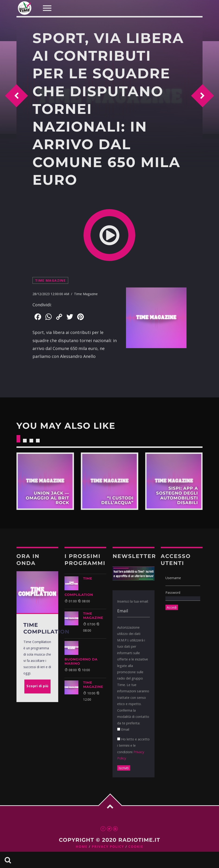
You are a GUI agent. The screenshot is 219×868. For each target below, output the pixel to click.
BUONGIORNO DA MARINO (81, 661)
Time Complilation (79, 587)
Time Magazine (50, 280)
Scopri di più (45, 481)
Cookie (136, 847)
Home (82, 847)
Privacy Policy (108, 847)
